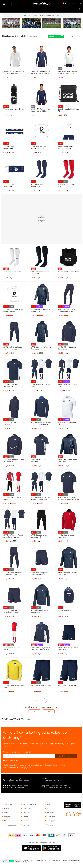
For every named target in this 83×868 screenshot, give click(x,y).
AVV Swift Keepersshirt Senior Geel (14, 686)
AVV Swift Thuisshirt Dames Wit (68, 423)
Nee (49, 711)
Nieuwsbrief (51, 813)
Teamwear (50, 825)
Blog (48, 808)
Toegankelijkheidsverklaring (72, 860)
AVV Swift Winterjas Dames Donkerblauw (41, 310)
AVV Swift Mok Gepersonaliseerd (10, 185)
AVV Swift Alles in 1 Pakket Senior (40, 386)
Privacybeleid (10, 761)
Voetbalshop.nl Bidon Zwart (14, 109)
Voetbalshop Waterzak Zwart (68, 272)
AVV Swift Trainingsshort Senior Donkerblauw (39, 574)
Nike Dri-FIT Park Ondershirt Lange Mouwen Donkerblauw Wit (41, 72)
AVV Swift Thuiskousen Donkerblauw (39, 185)
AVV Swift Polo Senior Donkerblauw (38, 461)
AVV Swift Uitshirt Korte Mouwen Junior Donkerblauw (68, 498)
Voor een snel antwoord (16, 788)
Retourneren (8, 821)
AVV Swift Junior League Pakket (12, 498)
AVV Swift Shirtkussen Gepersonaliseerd (38, 148)
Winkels (26, 821)
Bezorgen (7, 817)
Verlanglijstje (74, 3)
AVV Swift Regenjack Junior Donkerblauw (14, 461)
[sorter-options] (73, 36)
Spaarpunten (27, 808)
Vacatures (26, 825)
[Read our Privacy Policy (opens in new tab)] (17, 761)
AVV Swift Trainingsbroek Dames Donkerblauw (67, 310)
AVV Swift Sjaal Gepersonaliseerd (10, 148)
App (48, 804)
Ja (34, 711)
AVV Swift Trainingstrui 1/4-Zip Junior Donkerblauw (41, 423)
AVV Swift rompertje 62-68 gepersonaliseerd (13, 310)
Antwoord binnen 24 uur (54, 781)
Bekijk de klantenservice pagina (18, 781)
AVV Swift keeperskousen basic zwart (40, 273)
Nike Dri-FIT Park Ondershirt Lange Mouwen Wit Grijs (14, 72)
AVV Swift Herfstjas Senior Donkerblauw (67, 461)
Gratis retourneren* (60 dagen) (43, 15)
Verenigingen (51, 821)
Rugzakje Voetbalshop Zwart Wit (68, 110)
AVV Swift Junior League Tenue (12, 649)
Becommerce (12, 861)
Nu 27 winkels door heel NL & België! (59, 788)
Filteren (56, 36)
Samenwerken (51, 817)
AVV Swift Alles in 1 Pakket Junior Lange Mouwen (40, 498)
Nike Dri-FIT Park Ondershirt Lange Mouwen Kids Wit (68, 72)
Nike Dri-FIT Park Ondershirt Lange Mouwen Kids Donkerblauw (41, 110)
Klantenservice (8, 804)
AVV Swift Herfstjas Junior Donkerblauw (67, 348)
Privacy (48, 860)
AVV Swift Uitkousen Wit (12, 272)
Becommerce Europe (5, 861)
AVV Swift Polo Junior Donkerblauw (11, 386)
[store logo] (41, 4)
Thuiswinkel (18, 861)
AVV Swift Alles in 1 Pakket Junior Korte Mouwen (13, 536)
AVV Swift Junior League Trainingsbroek (40, 536)
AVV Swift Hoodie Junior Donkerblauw (39, 611)
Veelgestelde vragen (10, 825)
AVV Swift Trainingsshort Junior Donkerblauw (12, 611)
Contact (26, 817)
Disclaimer (40, 860)
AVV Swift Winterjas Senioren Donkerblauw (41, 348)
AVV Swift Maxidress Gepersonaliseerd (65, 148)
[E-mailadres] (29, 756)
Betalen (6, 813)
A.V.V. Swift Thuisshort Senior (68, 685)
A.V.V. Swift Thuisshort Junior (41, 685)
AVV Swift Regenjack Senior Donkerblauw (68, 574)
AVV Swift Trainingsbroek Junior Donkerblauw (12, 574)
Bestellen (7, 808)
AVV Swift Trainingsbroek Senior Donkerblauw (12, 348)
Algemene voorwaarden (57, 861)
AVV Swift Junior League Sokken (67, 185)
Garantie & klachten (29, 804)
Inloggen (70, 3)
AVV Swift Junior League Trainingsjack (67, 536)
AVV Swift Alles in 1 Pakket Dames (67, 386)
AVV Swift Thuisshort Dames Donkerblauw (68, 649)
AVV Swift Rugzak (64, 610)
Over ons (26, 813)
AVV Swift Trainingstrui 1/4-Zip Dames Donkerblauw (41, 649)
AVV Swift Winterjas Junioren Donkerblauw (14, 423)
